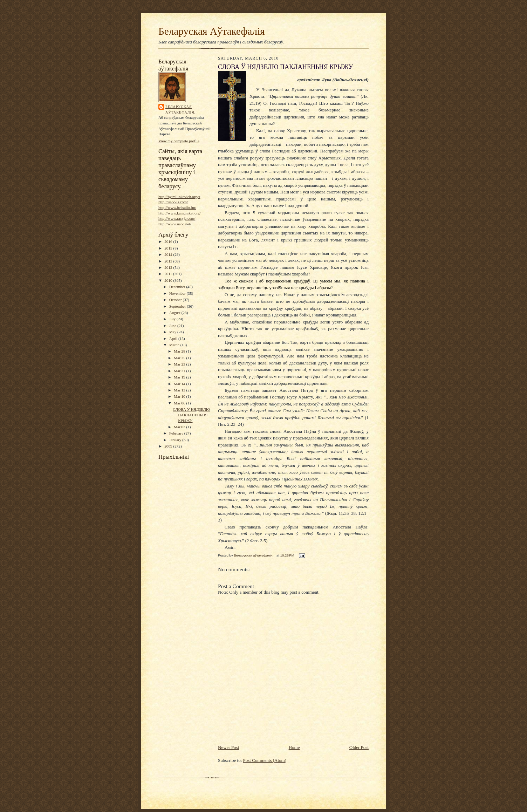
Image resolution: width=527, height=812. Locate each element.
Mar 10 (180, 396)
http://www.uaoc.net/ (175, 224)
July (173, 319)
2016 (169, 241)
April (174, 339)
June (173, 326)
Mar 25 (180, 358)
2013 (169, 261)
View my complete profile (179, 141)
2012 (169, 267)
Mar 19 (180, 377)
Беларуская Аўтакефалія (212, 31)
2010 (169, 280)
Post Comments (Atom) (265, 760)
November (178, 293)
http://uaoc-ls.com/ (173, 202)
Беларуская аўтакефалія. (180, 110)
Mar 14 (180, 384)
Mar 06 (180, 403)
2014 (169, 254)
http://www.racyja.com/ (177, 218)
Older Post (359, 747)
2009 (169, 446)
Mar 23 (180, 364)
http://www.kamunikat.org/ (180, 213)
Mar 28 (180, 351)
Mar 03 (180, 427)
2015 (169, 248)
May (173, 332)
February (177, 433)
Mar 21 (180, 371)
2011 (169, 274)
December (178, 287)
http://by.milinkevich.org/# (179, 197)
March (175, 345)
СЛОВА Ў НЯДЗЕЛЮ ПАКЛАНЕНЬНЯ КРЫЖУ (191, 415)
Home (294, 747)
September (178, 306)
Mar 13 (180, 390)
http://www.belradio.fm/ (177, 207)
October (176, 300)
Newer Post (228, 747)
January (176, 440)
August (175, 313)
